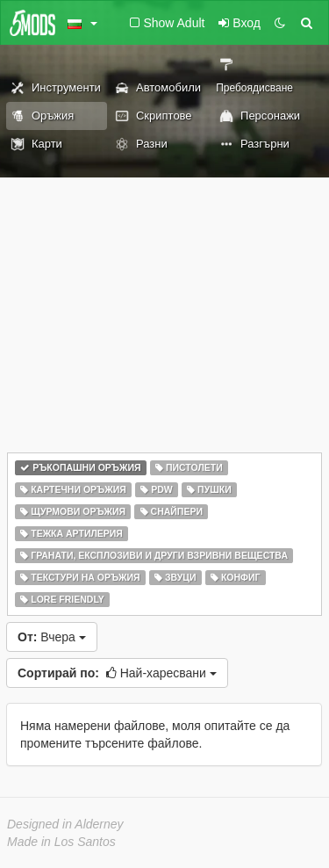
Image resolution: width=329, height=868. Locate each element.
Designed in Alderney (65, 824)
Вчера (52, 637)
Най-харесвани (117, 673)
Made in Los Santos (61, 842)
